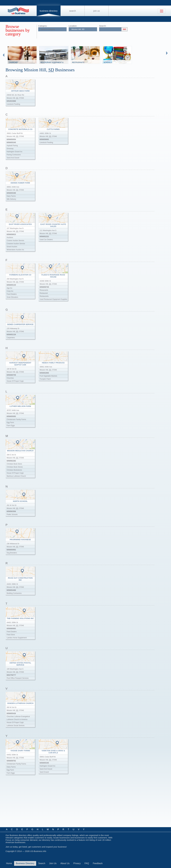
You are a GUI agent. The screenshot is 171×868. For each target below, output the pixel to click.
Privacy (77, 863)
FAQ (87, 863)
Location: (73, 26)
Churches (14, 62)
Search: (103, 26)
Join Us (97, 11)
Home (9, 863)
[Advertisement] (55, 804)
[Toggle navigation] (162, 11)
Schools (108, 62)
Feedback (98, 863)
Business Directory (49, 11)
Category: (43, 26)
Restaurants (78, 62)
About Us (65, 863)
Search (73, 11)
